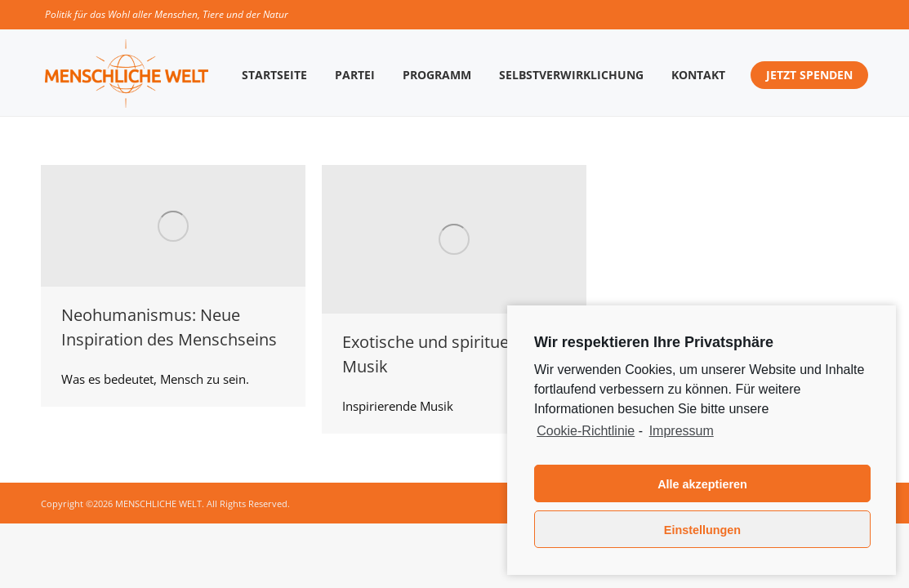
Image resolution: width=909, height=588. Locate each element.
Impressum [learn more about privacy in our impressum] (682, 431)
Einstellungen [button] (702, 530)
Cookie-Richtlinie (586, 431)
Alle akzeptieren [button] (702, 484)
